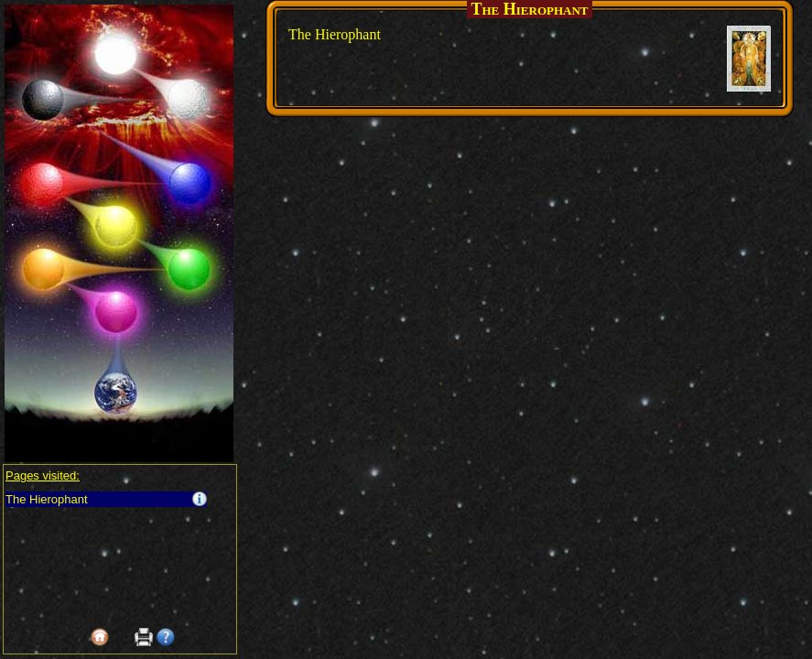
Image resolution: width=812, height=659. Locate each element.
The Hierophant (47, 499)
